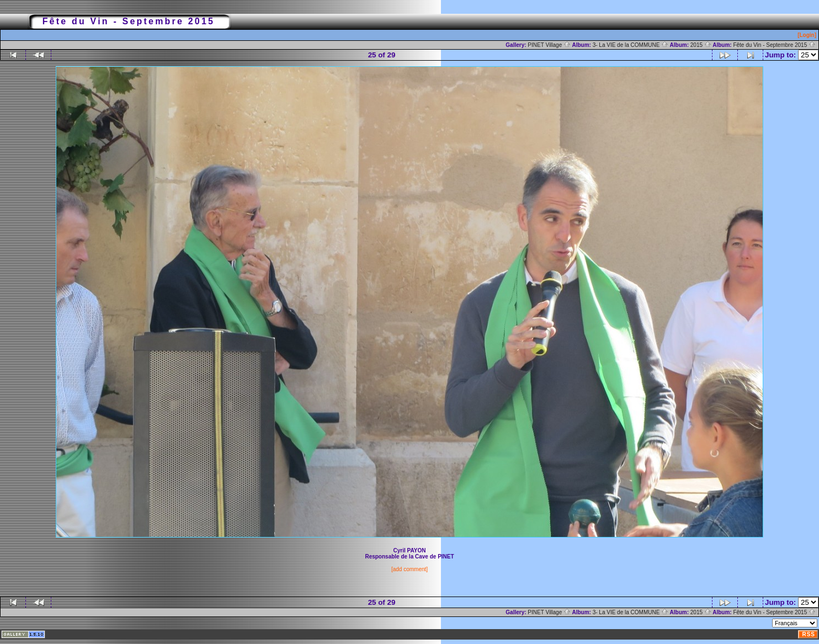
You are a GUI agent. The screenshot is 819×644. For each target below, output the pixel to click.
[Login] (807, 35)
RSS (809, 634)
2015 (701, 45)
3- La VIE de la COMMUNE (631, 45)
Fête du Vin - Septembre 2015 (774, 45)
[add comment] (410, 569)
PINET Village (549, 45)
